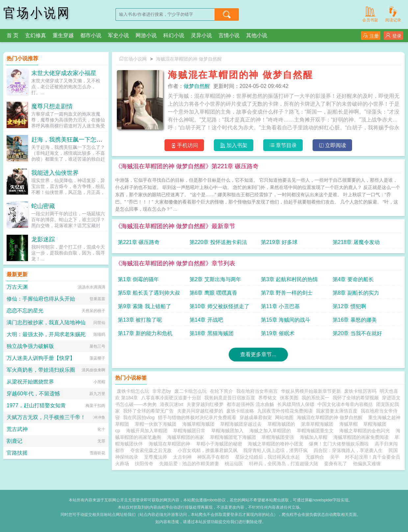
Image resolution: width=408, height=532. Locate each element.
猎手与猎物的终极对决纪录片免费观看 (197, 417)
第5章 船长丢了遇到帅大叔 (149, 293)
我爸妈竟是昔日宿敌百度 (230, 398)
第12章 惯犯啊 (349, 306)
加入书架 (234, 145)
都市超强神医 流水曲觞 (250, 404)
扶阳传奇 (144, 464)
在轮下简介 (221, 391)
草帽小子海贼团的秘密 (220, 444)
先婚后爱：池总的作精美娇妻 (189, 464)
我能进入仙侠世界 (55, 173)
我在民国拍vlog (139, 417)
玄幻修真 (36, 35)
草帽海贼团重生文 (317, 431)
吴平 (335, 457)
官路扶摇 (17, 453)
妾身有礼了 (336, 464)
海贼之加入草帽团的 (271, 431)
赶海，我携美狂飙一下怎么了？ (73, 140)
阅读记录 (393, 14)
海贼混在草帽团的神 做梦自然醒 (189, 59)
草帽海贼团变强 (279, 437)
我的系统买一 (316, 398)
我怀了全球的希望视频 (356, 398)
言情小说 (229, 35)
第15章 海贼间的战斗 (286, 320)
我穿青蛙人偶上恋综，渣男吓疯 (275, 450)
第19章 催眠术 (278, 333)
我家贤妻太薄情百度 (337, 411)
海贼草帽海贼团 (200, 424)
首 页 (13, 35)
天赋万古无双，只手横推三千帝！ (46, 417)
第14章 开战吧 (206, 320)
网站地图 (284, 417)
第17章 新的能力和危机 (145, 333)
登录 (393, 36)
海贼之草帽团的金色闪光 (366, 431)
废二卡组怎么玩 (191, 391)
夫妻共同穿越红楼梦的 (200, 411)
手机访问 (184, 145)
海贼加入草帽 (315, 437)
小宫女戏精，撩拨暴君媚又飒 (208, 450)
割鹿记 (14, 441)
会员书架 (370, 14)
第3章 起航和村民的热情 (289, 279)
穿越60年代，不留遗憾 (33, 394)
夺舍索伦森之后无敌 (151, 450)
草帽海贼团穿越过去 (242, 424)
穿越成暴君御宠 (256, 417)
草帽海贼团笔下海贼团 (234, 437)
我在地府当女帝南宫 (257, 391)
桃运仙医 (234, 464)
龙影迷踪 (43, 239)
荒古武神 (17, 429)
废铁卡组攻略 (240, 411)
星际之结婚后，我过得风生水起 (268, 457)
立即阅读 (332, 145)
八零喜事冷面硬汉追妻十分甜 (171, 398)
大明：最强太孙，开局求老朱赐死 (46, 334)
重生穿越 (63, 35)
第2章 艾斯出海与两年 (215, 279)
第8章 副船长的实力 (356, 293)
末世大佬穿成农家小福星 (64, 73)
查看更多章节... (258, 354)
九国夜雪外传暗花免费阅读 (285, 411)
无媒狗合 (315, 457)
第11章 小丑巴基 (280, 306)
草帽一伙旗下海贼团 (157, 424)
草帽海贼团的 (283, 424)
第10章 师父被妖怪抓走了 (219, 306)
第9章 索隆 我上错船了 (144, 306)
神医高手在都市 (213, 457)
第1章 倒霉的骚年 (138, 279)
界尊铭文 (268, 398)
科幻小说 (174, 35)
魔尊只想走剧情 (52, 106)
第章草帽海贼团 (319, 424)
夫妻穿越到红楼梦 (205, 404)
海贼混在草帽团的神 (171, 444)
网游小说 (146, 35)
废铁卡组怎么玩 (133, 391)
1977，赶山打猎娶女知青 (36, 405)
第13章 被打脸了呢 (140, 320)
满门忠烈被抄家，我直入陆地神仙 (46, 322)
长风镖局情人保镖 (296, 404)
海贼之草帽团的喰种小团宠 (277, 444)
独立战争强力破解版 (30, 346)
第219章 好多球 (279, 242)
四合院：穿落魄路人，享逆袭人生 (348, 450)
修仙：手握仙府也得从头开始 (41, 299)
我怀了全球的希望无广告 (148, 411)
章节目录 (283, 145)
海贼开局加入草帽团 (148, 431)
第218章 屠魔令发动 (356, 242)
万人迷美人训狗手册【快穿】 (41, 358)
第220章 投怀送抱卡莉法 (218, 242)
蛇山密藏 (43, 206)
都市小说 (91, 35)
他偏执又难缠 (367, 464)
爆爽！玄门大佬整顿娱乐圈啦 (339, 444)
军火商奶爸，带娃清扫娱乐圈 (41, 370)
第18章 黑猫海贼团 (212, 333)
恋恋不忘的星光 (25, 311)
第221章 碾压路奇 (139, 242)
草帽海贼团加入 (229, 431)
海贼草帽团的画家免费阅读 (362, 437)
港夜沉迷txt (172, 404)
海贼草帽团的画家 (187, 437)
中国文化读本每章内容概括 (345, 404)
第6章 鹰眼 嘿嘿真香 (214, 293)
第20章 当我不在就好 (357, 333)
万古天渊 (17, 287)
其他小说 (257, 35)
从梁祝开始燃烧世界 (30, 382)
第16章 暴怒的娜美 (355, 320)
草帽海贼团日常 (191, 431)
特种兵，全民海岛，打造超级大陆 (284, 464)
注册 (371, 36)
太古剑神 (182, 457)
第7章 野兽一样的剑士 (287, 293)
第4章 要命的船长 (353, 279)
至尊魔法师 (156, 457)
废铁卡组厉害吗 (360, 391)
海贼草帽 (350, 424)
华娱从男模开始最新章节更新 (311, 391)
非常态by (162, 391)
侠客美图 (289, 398)
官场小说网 (37, 13)
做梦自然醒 (197, 86)
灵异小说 (201, 35)
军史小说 (118, 35)
